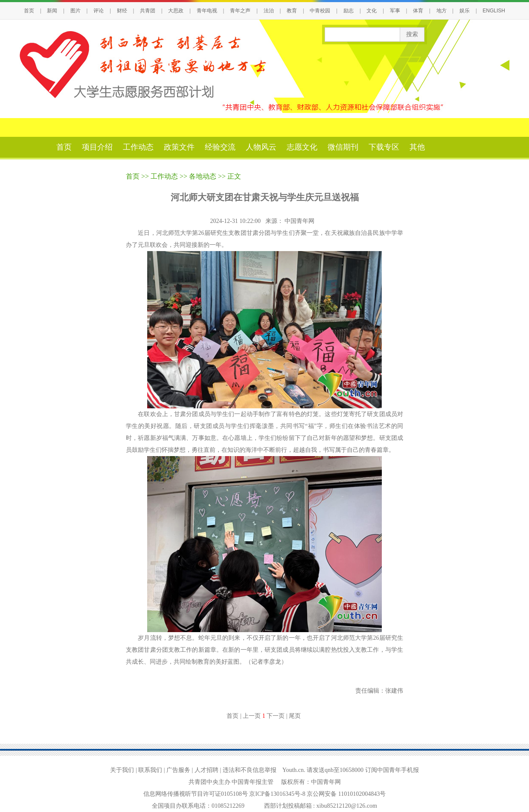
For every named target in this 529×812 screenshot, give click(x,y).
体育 (418, 11)
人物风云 (261, 147)
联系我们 (150, 770)
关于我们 (122, 770)
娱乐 (465, 11)
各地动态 (203, 176)
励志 (349, 11)
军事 (395, 11)
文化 (372, 11)
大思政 (176, 11)
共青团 (148, 11)
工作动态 (138, 147)
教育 (292, 11)
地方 (442, 11)
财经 (122, 11)
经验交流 (220, 147)
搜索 (412, 34)
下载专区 (384, 147)
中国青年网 (300, 221)
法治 (269, 11)
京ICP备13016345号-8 (278, 794)
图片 (76, 11)
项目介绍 (97, 147)
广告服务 (178, 770)
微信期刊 (343, 147)
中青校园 (320, 11)
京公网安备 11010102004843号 (346, 794)
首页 (29, 11)
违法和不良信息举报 (250, 770)
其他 (417, 147)
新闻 (52, 11)
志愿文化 (302, 147)
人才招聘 (206, 770)
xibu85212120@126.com (347, 806)
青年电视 (207, 11)
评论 (99, 11)
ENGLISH (494, 11)
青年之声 (240, 11)
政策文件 (179, 147)
